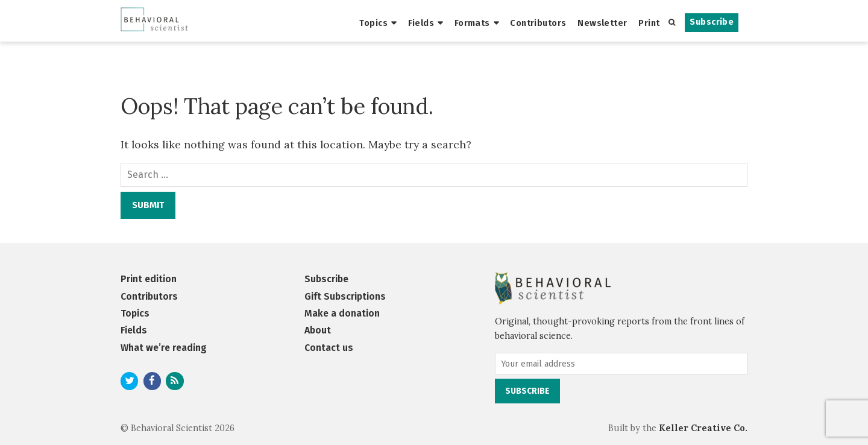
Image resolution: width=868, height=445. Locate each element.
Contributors (538, 23)
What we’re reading (164, 348)
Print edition (149, 279)
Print (649, 23)
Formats (472, 23)
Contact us (329, 348)
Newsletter (602, 23)
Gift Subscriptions (345, 296)
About (318, 330)
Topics (373, 23)
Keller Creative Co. (703, 428)
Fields (421, 23)
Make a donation (342, 313)
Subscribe (712, 22)
